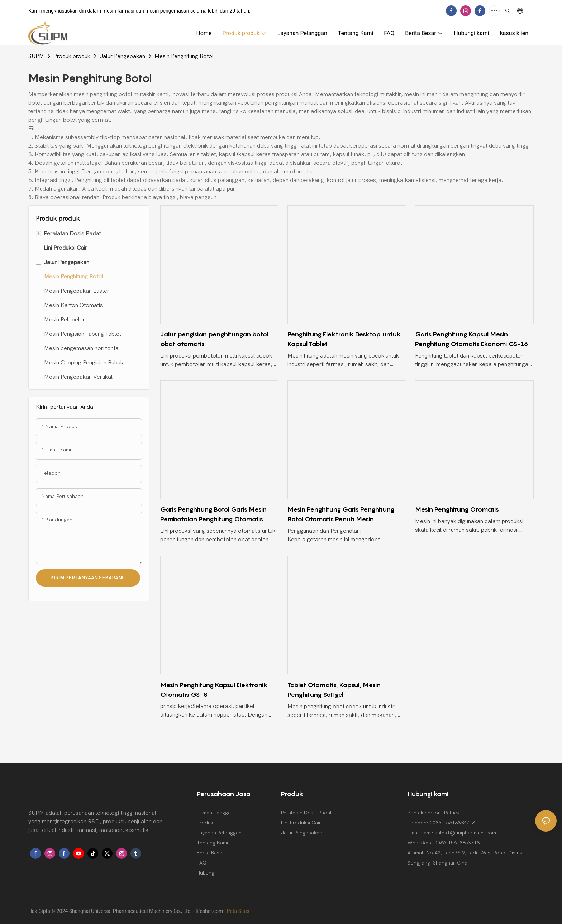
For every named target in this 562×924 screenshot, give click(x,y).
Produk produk (72, 56)
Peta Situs (238, 911)
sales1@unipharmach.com (465, 833)
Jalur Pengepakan (122, 56)
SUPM (36, 56)
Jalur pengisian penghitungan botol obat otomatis (214, 339)
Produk (205, 823)
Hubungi (206, 873)
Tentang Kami (212, 843)
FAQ (202, 863)
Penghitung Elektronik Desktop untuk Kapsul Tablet (344, 339)
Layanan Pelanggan (219, 833)
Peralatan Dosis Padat (306, 813)
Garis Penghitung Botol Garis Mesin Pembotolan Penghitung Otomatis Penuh (213, 515)
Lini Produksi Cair (301, 823)
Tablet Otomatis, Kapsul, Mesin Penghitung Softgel (334, 690)
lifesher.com (210, 911)
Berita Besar (210, 853)
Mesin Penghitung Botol (184, 56)
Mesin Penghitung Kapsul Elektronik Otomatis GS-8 (214, 690)
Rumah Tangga (214, 813)
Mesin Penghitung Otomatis (457, 509)
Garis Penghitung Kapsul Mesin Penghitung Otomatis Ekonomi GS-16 (472, 339)
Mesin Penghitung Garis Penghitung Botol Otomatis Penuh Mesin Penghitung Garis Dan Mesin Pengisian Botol (345, 515)
